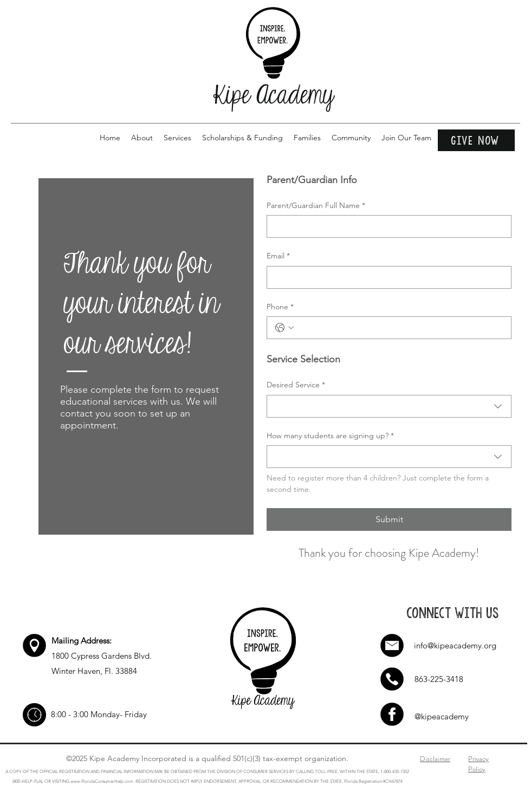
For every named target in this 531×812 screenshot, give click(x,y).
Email (278, 256)
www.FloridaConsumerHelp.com (102, 781)
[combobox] (389, 406)
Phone (280, 307)
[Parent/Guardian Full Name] (386, 226)
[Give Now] (476, 140)
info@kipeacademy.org (455, 645)
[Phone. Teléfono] (400, 328)
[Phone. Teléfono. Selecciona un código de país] (284, 328)
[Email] (386, 277)
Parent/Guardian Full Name (316, 206)
